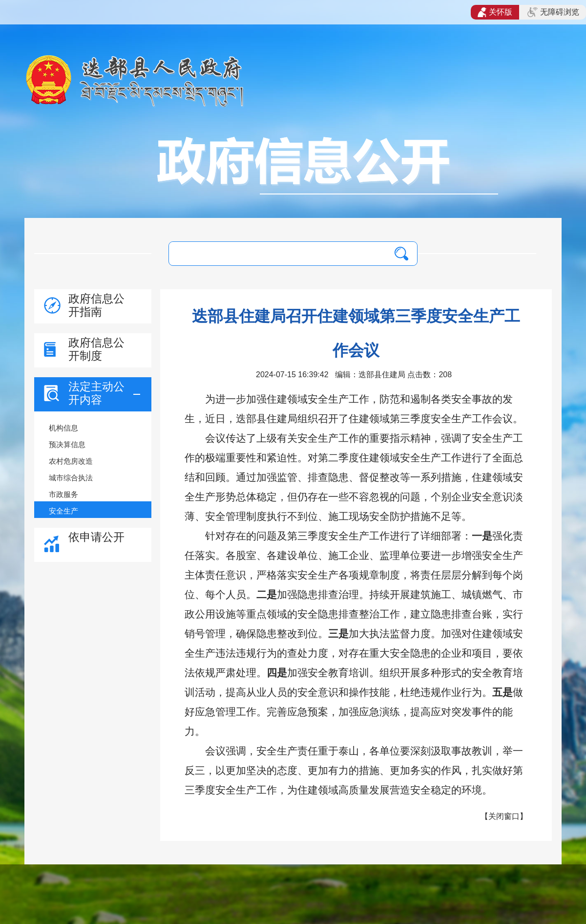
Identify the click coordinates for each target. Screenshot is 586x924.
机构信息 (63, 428)
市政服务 (63, 494)
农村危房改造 (71, 461)
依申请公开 (96, 537)
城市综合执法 (71, 478)
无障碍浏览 (553, 12)
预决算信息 (67, 444)
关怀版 (495, 12)
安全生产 (63, 511)
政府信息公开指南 (96, 305)
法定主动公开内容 (96, 393)
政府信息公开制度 (96, 349)
